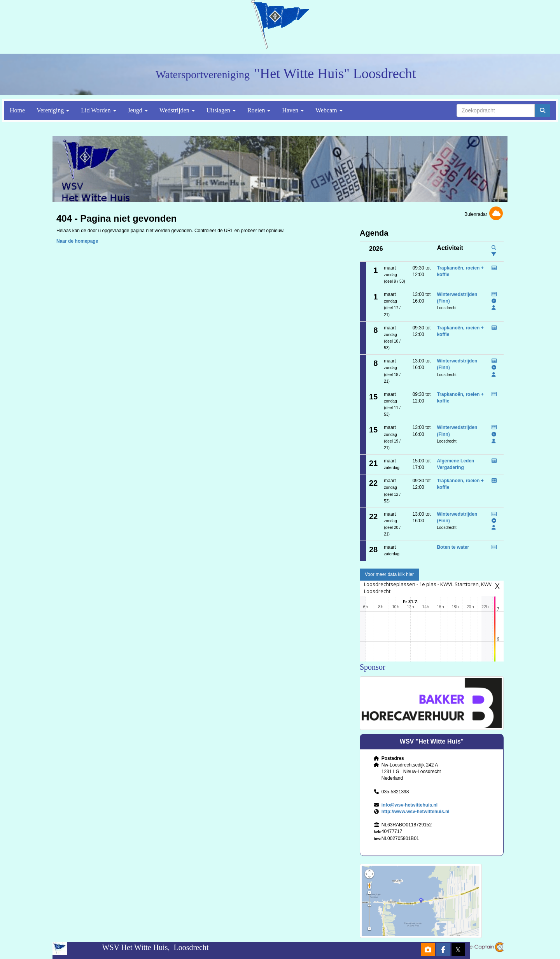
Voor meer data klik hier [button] (389, 574)
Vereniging (53, 110)
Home (17, 110)
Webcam (329, 110)
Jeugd (138, 110)
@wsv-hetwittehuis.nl (409, 805)
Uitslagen (221, 110)
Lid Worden (98, 110)
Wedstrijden (177, 110)
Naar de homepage (77, 241)
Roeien (259, 110)
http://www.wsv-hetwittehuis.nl (416, 812)
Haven (293, 110)
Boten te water (453, 547)
